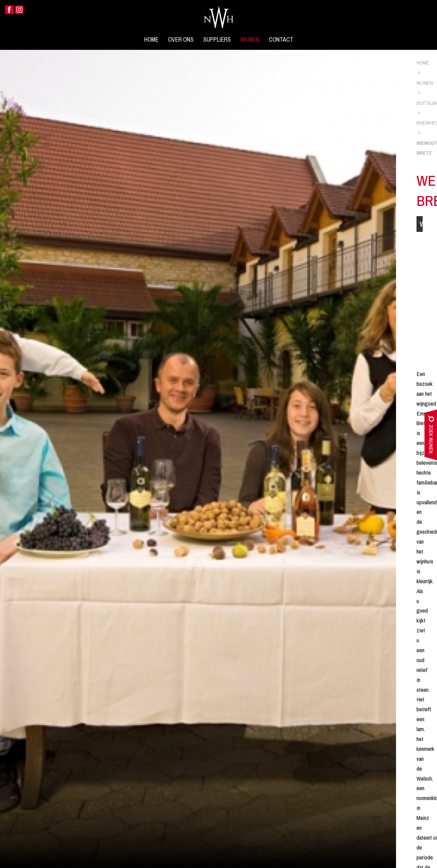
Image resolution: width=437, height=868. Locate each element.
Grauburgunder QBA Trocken (418, 323)
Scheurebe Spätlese (418, 309)
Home (151, 40)
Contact (281, 40)
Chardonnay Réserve (418, 239)
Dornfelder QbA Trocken (418, 281)
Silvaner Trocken (418, 267)
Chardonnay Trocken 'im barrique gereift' (418, 253)
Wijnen (250, 40)
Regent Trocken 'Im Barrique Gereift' (418, 295)
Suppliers (217, 40)
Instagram (19, 10)
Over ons (181, 40)
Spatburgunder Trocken (418, 337)
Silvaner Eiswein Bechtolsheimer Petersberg (418, 351)
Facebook (9, 10)
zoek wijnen (431, 436)
